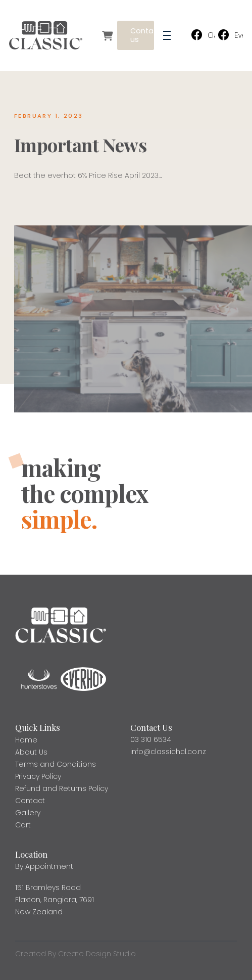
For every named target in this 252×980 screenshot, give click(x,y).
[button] (167, 36)
